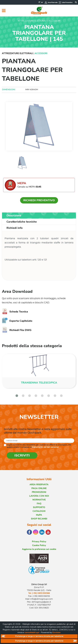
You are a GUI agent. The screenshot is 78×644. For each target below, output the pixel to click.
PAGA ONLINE (39, 488)
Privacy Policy (39, 542)
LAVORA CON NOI (39, 496)
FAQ (39, 504)
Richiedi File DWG (17, 330)
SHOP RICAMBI (39, 519)
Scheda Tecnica (15, 312)
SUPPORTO (39, 507)
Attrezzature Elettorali (17, 53)
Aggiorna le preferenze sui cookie (39, 549)
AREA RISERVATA (39, 485)
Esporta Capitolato (17, 321)
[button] (17, 396)
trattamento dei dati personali (45, 447)
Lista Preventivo (66, 2)
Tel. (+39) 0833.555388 (39, 593)
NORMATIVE (39, 500)
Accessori (41, 53)
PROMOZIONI (39, 492)
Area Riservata (51, 2)
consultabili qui (32, 632)
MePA (39, 515)
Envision (56, 632)
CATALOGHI (39, 511)
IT (39, 2)
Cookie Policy (39, 545)
